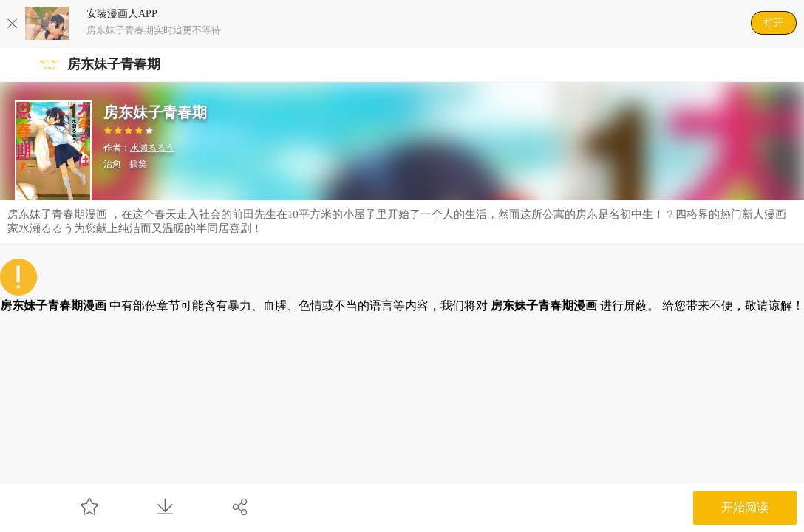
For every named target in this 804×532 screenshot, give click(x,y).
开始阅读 (745, 507)
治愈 (112, 164)
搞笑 (138, 164)
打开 (774, 23)
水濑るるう (152, 148)
